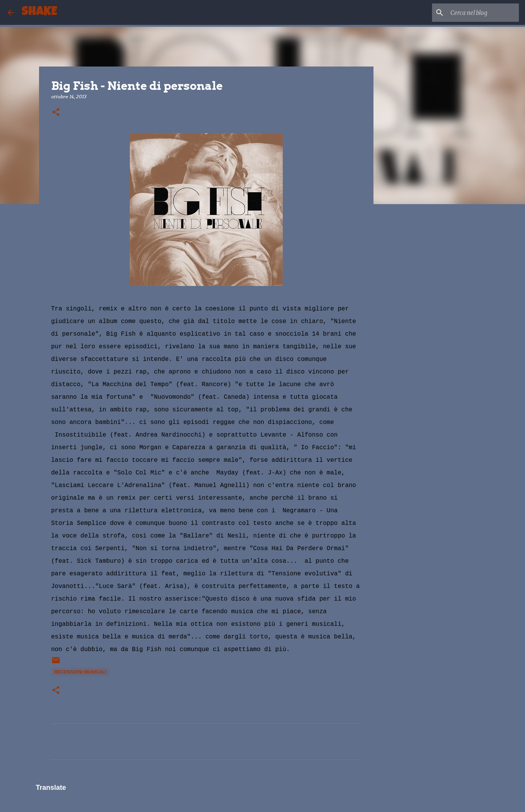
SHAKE (39, 12)
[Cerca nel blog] (479, 13)
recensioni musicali (80, 672)
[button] (56, 113)
